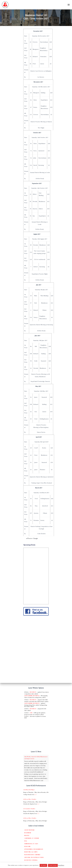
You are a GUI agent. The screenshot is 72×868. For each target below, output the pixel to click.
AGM (31, 713)
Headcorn (27, 846)
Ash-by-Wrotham (29, 830)
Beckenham (28, 833)
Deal (26, 841)
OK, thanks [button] (43, 865)
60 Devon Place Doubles (30, 818)
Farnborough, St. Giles (31, 844)
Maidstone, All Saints (31, 852)
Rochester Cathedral (31, 860)
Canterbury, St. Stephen (32, 838)
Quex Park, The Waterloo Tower (34, 857)
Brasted (27, 835)
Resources (33, 692)
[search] (34, 539)
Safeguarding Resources (32, 696)
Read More (61, 865)
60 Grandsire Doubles (29, 809)
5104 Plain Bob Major (29, 790)
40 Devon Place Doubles (30, 799)
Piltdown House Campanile (32, 855)
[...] (35, 795)
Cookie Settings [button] (53, 865)
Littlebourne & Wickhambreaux (34, 849)
